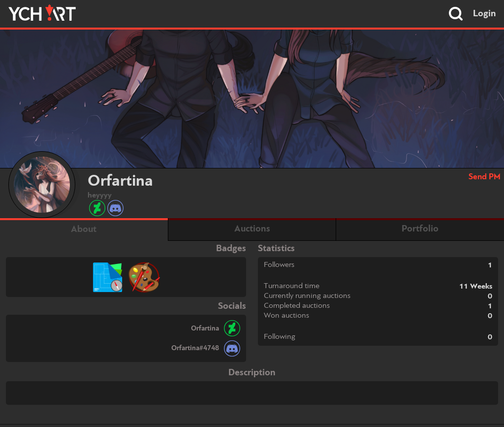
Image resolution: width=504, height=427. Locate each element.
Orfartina (205, 328)
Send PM (485, 177)
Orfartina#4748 (195, 348)
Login (485, 14)
